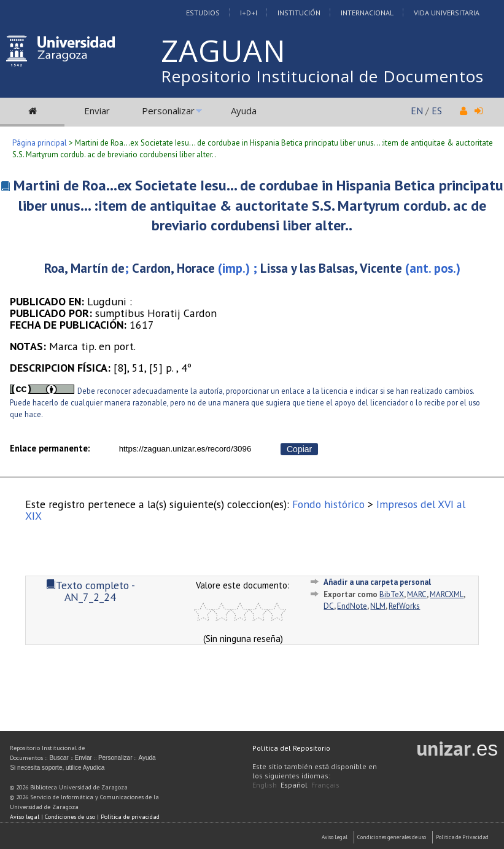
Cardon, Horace (173, 268)
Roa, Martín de (84, 268)
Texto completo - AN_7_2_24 (91, 591)
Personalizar (168, 111)
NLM (378, 606)
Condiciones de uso (70, 817)
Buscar (59, 758)
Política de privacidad (130, 817)
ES (437, 111)
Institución (299, 13)
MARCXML (447, 594)
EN (417, 111)
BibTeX (392, 594)
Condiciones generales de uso (392, 837)
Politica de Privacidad (462, 837)
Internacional (367, 13)
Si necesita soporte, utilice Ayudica (57, 768)
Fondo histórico (328, 504)
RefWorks (404, 606)
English (265, 785)
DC (329, 606)
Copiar (299, 449)
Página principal (40, 143)
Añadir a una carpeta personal (377, 582)
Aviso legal (25, 817)
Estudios (203, 13)
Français (325, 785)
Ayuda (244, 111)
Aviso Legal (335, 837)
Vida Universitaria (447, 13)
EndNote (352, 606)
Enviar (97, 111)
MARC (417, 594)
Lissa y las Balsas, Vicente (331, 268)
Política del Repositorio (291, 748)
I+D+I (249, 13)
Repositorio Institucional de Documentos (322, 76)
